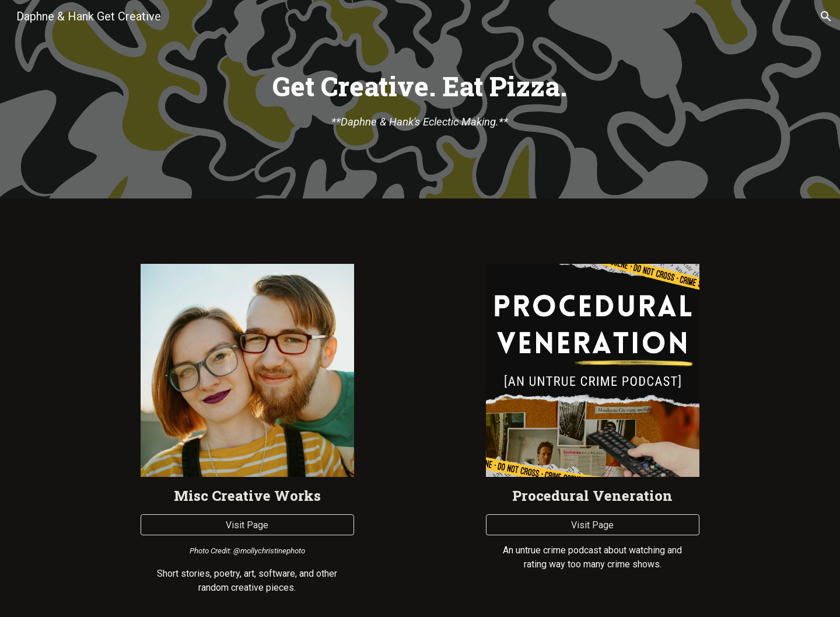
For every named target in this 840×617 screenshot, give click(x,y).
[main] (420, 100)
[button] (826, 16)
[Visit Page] (247, 525)
